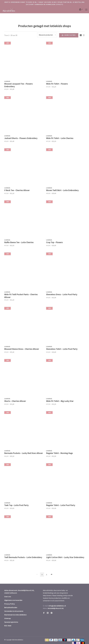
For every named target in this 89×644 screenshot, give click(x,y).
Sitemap (8, 618)
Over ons (8, 597)
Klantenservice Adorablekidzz (15, 615)
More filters (69, 35)
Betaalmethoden (11, 607)
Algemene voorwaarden (13, 600)
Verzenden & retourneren (14, 611)
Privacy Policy (10, 604)
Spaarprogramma (11, 622)
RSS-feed (8, 626)
